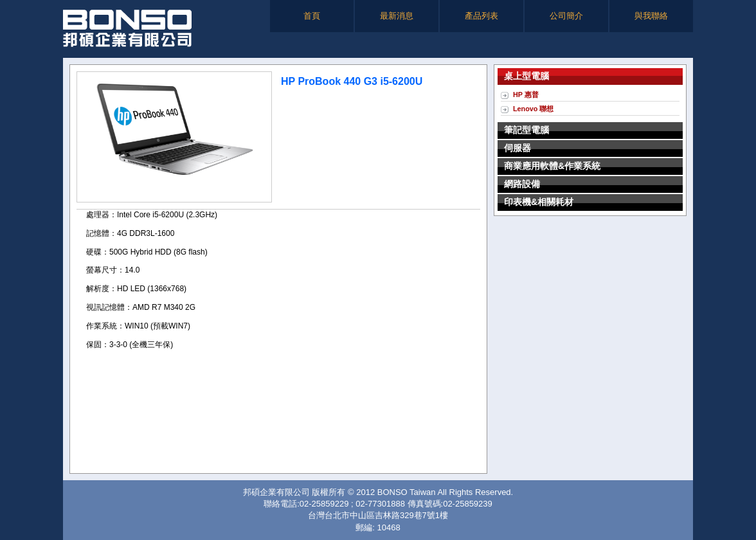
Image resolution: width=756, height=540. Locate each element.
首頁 (312, 16)
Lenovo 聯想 (533, 109)
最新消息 (397, 16)
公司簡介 (566, 16)
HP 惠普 (526, 94)
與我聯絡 (651, 16)
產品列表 (482, 16)
